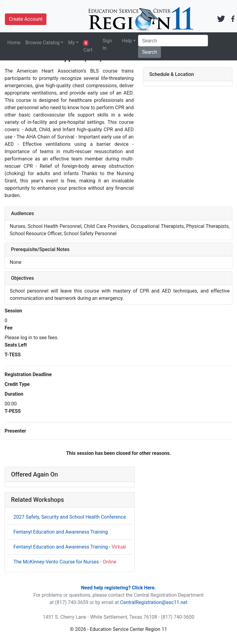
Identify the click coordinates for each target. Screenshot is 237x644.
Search (149, 52)
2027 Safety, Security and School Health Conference (70, 517)
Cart (88, 47)
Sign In (107, 44)
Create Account (26, 19)
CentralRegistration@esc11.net (154, 602)
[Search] (173, 41)
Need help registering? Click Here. (118, 588)
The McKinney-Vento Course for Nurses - (65, 562)
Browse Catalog (42, 43)
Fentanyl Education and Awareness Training (61, 532)
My (71, 43)
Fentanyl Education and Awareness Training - (70, 547)
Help (127, 41)
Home (14, 43)
